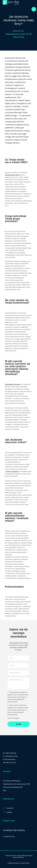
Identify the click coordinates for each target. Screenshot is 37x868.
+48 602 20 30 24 (9, 837)
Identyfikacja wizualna (13, 384)
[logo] (11, 2)
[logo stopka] (11, 747)
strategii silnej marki (12, 175)
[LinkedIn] (18, 812)
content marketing (12, 471)
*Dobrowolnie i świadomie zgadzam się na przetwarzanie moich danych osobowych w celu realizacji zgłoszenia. (18, 697)
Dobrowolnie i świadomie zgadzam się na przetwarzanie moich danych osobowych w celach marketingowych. (18, 710)
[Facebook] (18, 808)
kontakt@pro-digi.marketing (14, 830)
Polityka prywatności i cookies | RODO (18, 863)
